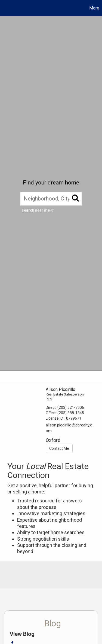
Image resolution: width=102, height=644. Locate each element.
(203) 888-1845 (71, 413)
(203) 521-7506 (71, 407)
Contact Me (59, 448)
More (94, 8)
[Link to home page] (5, 8)
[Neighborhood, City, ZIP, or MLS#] (51, 199)
